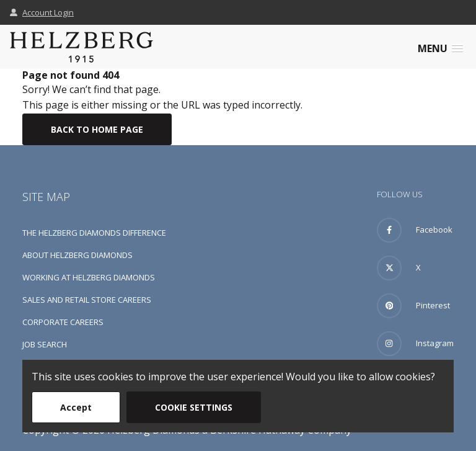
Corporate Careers (63, 322)
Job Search (45, 344)
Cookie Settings (194, 407)
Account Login (42, 12)
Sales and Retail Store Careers (87, 300)
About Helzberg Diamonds (77, 255)
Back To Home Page (97, 129)
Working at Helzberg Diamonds (89, 277)
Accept (76, 407)
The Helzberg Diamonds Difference (94, 233)
